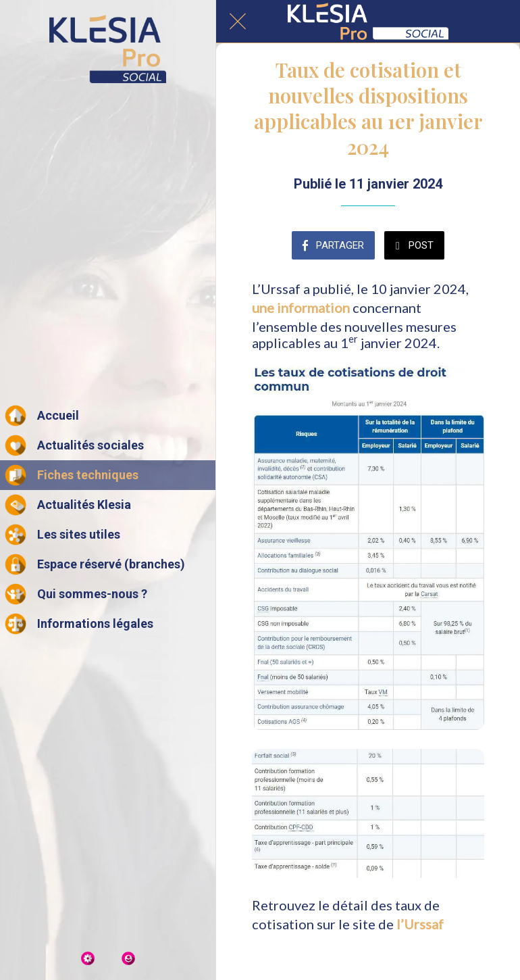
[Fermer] (238, 22)
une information (301, 308)
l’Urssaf (420, 924)
